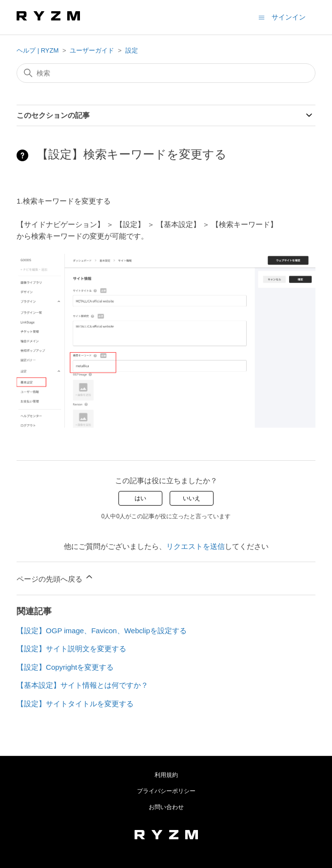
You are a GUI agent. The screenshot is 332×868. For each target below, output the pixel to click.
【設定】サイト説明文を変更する (71, 649)
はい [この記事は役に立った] (140, 498)
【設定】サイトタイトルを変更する (75, 704)
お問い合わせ (166, 807)
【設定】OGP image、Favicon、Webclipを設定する (102, 631)
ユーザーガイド (92, 50)
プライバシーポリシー (166, 791)
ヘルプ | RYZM (38, 50)
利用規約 (166, 775)
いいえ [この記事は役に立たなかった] (192, 498)
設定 (132, 50)
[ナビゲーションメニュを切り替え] (262, 17)
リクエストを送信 (195, 546)
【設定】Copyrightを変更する (65, 667)
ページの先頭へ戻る (55, 577)
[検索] (166, 73)
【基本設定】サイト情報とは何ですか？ (82, 685)
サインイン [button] (289, 17)
